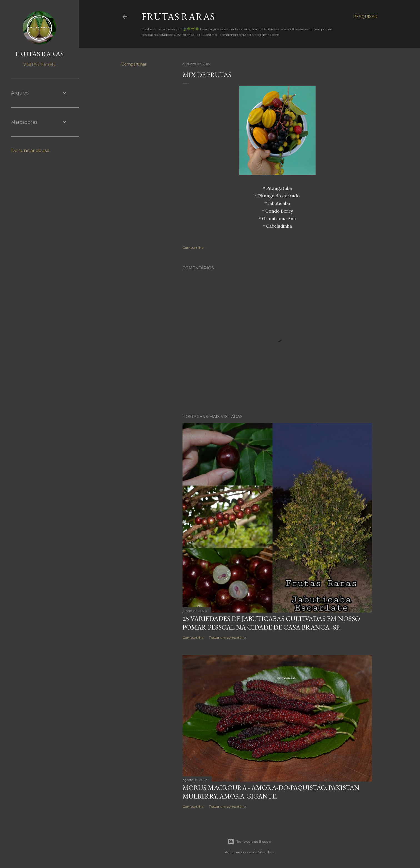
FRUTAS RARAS (178, 17)
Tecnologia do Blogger (250, 842)
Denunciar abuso (30, 151)
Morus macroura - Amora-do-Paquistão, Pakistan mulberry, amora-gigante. (271, 792)
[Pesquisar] (365, 17)
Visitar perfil (40, 64)
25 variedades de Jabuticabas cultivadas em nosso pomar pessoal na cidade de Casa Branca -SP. (271, 623)
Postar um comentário (227, 637)
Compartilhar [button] (134, 64)
